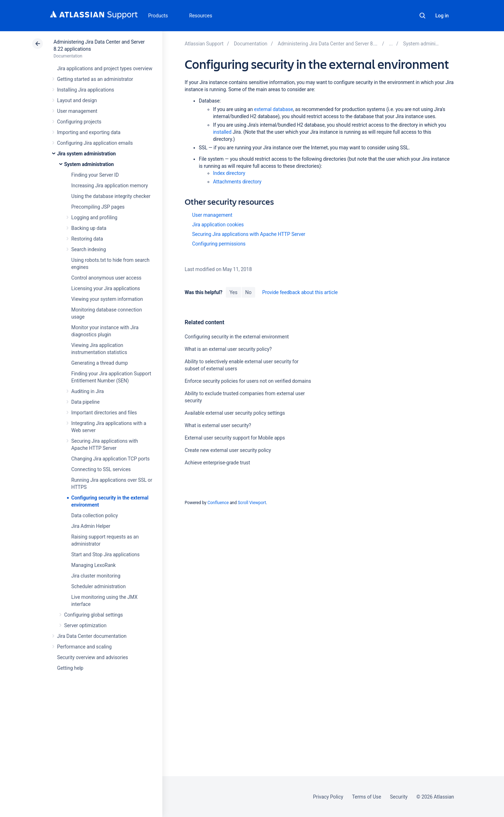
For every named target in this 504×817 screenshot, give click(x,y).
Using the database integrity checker (111, 196)
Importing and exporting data (89, 132)
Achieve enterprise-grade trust (217, 463)
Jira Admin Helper (91, 526)
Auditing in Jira (88, 391)
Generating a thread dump (100, 363)
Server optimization (85, 625)
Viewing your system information (107, 299)
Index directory (229, 173)
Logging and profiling (94, 217)
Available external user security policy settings (235, 413)
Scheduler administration (99, 586)
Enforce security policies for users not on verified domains (248, 381)
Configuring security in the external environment (237, 337)
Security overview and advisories (93, 657)
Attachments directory (237, 182)
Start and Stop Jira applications (105, 554)
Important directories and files (104, 413)
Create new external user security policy (228, 450)
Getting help (70, 668)
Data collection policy (95, 515)
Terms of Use (366, 797)
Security (399, 797)
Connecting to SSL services (101, 469)
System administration (89, 164)
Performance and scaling (84, 647)
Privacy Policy (328, 797)
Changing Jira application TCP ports (110, 459)
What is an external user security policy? (228, 349)
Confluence (218, 503)
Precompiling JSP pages (98, 207)
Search (422, 16)
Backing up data (89, 228)
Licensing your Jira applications (106, 288)
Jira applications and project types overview (105, 68)
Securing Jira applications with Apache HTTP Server (249, 234)
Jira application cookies (218, 225)
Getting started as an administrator (95, 79)
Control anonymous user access (106, 278)
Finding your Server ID (95, 175)
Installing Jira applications (86, 90)
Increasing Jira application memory (110, 186)
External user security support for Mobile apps (235, 438)
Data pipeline (85, 402)
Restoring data (87, 239)
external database (274, 109)
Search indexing (89, 249)
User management (77, 111)
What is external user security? (218, 425)
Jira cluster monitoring (96, 576)
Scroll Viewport (252, 503)
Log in (442, 16)
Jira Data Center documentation (92, 636)
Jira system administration (86, 154)
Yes (233, 292)
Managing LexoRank (93, 565)
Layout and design (77, 100)
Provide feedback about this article (300, 292)
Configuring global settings (94, 615)
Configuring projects (79, 122)
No (248, 292)
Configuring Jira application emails (95, 143)
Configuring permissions (219, 244)
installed (222, 132)
